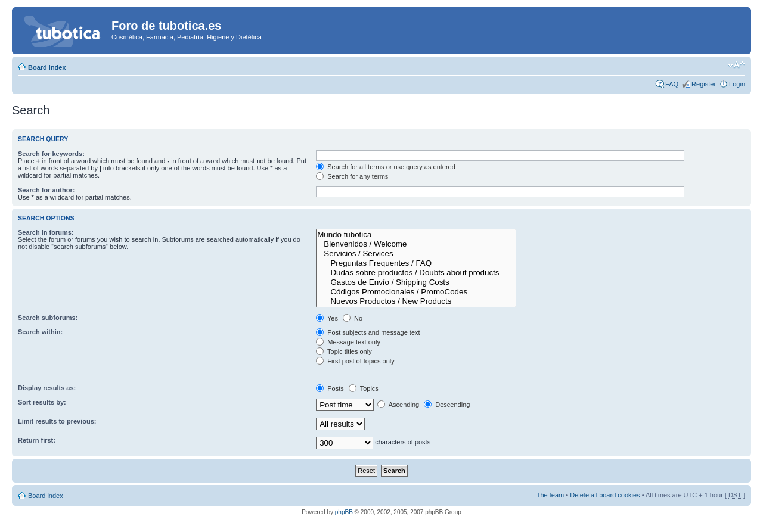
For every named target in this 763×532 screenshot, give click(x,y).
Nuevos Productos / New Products (416, 301)
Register (704, 84)
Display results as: (47, 388)
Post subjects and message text (368, 332)
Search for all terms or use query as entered (386, 167)
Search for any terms (352, 176)
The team (550, 495)
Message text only (348, 342)
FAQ (672, 84)
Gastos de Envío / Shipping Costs (416, 282)
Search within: (40, 332)
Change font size (736, 65)
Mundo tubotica (416, 235)
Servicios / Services (416, 254)
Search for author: (46, 190)
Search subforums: (48, 318)
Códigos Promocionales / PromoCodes (416, 292)
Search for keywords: (51, 154)
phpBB (344, 512)
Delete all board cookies (605, 495)
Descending (447, 405)
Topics (364, 388)
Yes (327, 318)
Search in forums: (46, 232)
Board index (47, 67)
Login (737, 84)
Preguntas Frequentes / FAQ (416, 263)
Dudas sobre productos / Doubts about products (416, 273)
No (353, 318)
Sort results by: (42, 402)
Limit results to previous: (57, 421)
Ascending (398, 405)
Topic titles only (344, 351)
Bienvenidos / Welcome (416, 244)
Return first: (37, 440)
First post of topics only (355, 361)
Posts (330, 388)
